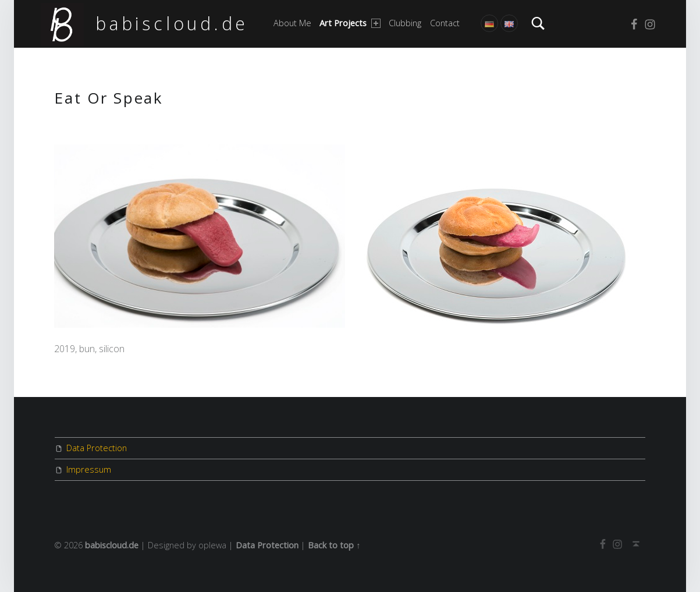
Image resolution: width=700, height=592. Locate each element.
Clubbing (405, 23)
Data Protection (97, 448)
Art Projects (350, 23)
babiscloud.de (172, 24)
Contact (445, 23)
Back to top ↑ (334, 545)
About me (292, 23)
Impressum (89, 469)
